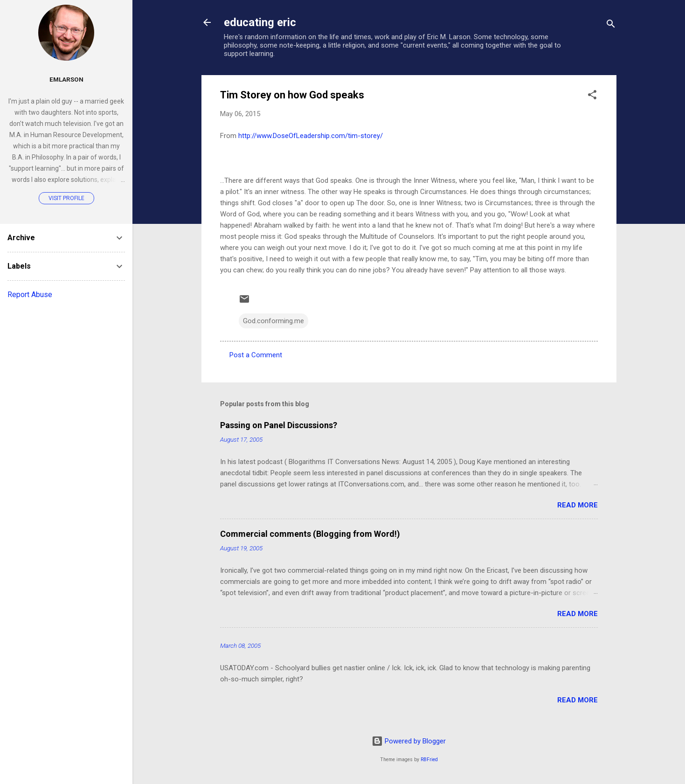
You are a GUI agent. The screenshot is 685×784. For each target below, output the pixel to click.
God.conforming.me (273, 321)
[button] (592, 96)
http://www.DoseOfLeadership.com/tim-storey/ (311, 136)
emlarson (66, 79)
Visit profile (66, 198)
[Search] (611, 25)
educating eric (260, 22)
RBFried (429, 760)
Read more (578, 505)
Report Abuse (30, 295)
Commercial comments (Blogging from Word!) (310, 534)
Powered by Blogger (409, 741)
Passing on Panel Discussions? (279, 425)
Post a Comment (256, 355)
